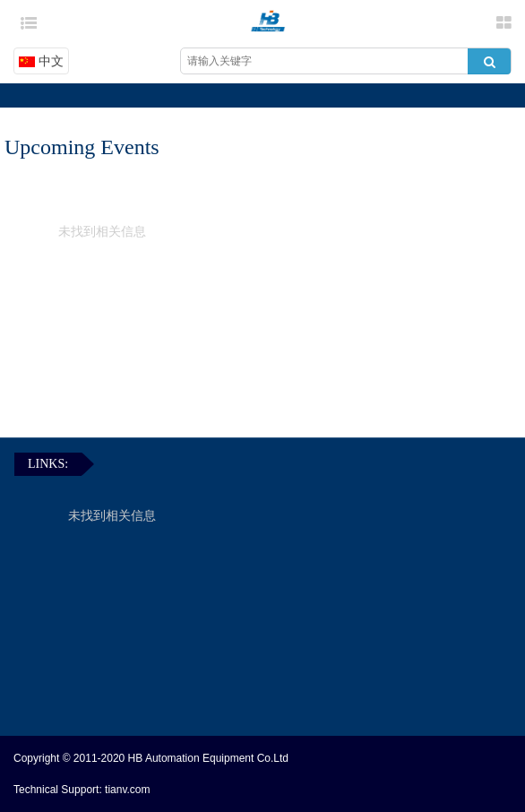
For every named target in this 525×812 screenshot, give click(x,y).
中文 (41, 61)
